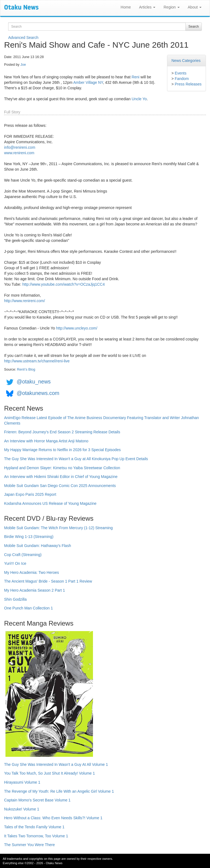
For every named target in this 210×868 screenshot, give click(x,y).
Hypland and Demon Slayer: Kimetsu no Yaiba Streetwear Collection (62, 468)
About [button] (195, 7)
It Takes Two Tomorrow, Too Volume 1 (36, 836)
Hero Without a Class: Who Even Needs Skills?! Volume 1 (53, 818)
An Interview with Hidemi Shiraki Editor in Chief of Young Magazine (61, 477)
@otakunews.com (38, 393)
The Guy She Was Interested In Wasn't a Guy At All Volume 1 (56, 764)
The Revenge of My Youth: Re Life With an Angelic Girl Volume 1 (59, 791)
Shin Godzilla (15, 599)
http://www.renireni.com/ (24, 301)
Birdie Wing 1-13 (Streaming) (29, 537)
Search (194, 27)
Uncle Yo (139, 99)
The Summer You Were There (29, 845)
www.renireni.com (19, 153)
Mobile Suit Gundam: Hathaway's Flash (38, 546)
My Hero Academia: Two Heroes (32, 572)
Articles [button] (147, 7)
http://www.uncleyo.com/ (77, 328)
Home (126, 7)
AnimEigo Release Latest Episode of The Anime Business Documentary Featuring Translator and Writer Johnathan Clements (101, 420)
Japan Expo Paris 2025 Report (30, 494)
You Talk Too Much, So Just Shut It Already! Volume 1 (49, 773)
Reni (135, 77)
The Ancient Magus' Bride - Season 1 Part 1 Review (48, 581)
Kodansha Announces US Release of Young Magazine (50, 503)
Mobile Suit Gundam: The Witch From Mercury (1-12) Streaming (58, 528)
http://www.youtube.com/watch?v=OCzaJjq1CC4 (63, 284)
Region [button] (171, 7)
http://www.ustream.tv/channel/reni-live (37, 361)
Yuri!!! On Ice (15, 563)
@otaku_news (34, 382)
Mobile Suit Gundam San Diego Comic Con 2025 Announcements (60, 486)
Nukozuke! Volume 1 (22, 809)
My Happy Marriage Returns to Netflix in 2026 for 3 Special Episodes (62, 450)
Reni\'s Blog (26, 369)
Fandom (182, 79)
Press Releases (188, 84)
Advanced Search (23, 38)
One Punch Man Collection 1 (28, 608)
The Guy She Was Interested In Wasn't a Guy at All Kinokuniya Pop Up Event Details (76, 459)
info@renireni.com (20, 147)
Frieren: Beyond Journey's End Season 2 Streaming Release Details (62, 432)
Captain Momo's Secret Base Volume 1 (37, 800)
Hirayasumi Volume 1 (22, 782)
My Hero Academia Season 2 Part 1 (35, 590)
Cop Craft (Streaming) (23, 555)
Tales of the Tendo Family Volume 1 (34, 827)
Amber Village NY (88, 82)
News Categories (186, 61)
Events (181, 73)
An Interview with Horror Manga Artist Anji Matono (46, 441)
